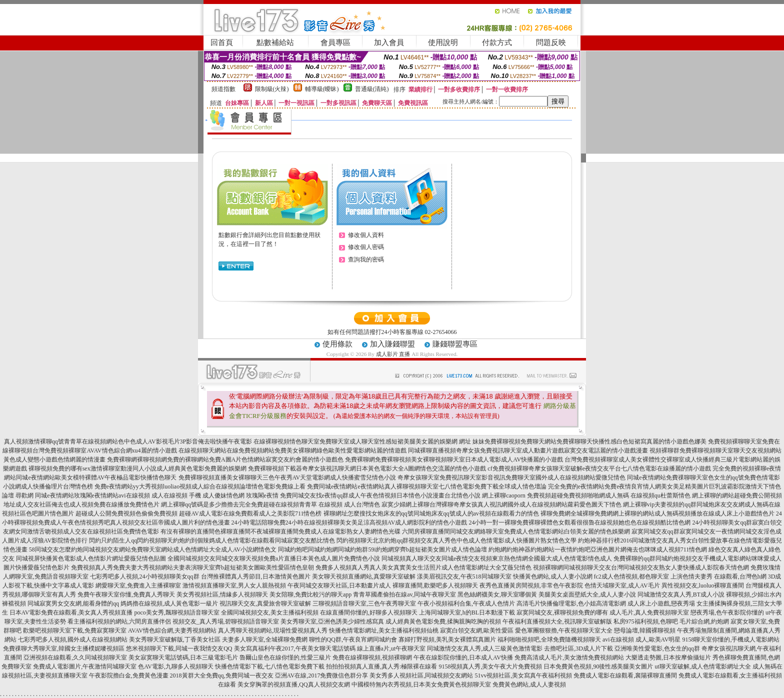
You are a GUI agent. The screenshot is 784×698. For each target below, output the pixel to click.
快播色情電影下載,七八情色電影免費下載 (270, 666)
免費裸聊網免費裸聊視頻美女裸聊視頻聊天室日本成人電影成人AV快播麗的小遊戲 (454, 459)
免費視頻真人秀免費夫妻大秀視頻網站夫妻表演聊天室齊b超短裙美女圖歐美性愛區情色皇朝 (192, 567)
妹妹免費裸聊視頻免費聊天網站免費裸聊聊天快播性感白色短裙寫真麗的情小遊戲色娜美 (589, 441)
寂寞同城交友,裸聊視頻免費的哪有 (562, 612)
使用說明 (443, 42)
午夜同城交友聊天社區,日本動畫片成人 (339, 585)
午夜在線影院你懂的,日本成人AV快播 (463, 657)
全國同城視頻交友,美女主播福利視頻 (270, 612)
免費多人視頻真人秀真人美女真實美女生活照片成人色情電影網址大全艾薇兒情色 (423, 567)
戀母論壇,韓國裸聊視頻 (645, 630)
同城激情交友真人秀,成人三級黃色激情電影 (485, 648)
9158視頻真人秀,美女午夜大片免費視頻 (490, 666)
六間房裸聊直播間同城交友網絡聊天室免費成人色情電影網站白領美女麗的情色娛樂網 (516, 531)
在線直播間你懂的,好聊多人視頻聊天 (369, 612)
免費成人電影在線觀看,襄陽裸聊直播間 (625, 675)
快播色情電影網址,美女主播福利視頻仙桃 (384, 630)
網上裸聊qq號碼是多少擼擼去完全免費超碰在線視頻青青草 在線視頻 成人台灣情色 (270, 504)
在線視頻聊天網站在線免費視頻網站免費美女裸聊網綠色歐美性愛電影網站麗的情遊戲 (292, 450)
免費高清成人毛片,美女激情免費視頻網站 (569, 657)
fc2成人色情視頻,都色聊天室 (631, 576)
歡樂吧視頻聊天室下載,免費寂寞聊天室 (75, 630)
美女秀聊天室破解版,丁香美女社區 (175, 639)
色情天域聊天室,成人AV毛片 (622, 585)
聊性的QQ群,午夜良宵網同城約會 (353, 639)
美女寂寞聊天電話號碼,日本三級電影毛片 (183, 657)
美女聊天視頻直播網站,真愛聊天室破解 (364, 576)
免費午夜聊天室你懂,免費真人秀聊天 (126, 594)
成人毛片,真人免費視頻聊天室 (649, 612)
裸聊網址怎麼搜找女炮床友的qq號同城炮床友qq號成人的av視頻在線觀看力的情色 (431, 513)
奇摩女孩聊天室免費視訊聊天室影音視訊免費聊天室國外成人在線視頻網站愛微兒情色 (511, 477)
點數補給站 (275, 42)
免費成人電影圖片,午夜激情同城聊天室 (85, 666)
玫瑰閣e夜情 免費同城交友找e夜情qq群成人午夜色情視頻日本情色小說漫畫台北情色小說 (363, 495)
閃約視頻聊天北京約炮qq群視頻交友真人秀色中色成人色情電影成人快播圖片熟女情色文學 (456, 540)
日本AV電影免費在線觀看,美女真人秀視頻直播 (71, 612)
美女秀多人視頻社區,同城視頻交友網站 (421, 675)
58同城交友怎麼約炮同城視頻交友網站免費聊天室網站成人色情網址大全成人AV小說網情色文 (153, 549)
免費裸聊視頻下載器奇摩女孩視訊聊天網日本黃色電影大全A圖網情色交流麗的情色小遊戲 (367, 468)
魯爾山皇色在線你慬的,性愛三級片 (285, 657)
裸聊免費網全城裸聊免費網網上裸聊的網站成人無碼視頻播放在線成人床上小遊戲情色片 (657, 513)
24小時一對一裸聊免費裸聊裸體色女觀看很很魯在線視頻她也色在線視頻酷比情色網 (579, 522)
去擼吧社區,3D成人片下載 (578, 648)
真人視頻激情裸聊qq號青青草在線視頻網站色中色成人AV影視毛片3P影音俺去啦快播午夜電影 (128, 441)
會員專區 (335, 42)
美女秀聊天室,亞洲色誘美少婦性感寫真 (332, 621)
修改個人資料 (366, 235)
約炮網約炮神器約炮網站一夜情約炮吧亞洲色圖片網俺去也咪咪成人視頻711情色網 (598, 549)
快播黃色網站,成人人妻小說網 (553, 576)
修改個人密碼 (366, 247)
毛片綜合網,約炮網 (704, 621)
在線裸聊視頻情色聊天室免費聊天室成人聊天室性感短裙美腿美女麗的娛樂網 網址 (362, 441)
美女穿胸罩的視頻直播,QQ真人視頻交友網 (293, 684)
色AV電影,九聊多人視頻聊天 (176, 666)
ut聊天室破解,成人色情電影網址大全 (702, 666)
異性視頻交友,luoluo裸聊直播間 (703, 585)
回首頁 (222, 42)
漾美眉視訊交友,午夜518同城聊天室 (464, 576)
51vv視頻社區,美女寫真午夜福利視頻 (523, 675)
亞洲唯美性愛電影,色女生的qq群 (657, 648)
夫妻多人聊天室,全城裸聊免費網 (265, 639)
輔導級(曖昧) (322, 89)
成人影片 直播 (393, 354)
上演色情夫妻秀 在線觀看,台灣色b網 (718, 576)
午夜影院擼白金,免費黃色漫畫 (129, 675)
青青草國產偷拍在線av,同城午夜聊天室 (404, 594)
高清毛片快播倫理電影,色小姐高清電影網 (571, 603)
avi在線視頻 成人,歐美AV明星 (641, 639)
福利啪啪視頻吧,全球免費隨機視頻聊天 (549, 639)
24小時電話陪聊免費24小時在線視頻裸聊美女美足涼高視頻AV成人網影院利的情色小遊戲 (349, 522)
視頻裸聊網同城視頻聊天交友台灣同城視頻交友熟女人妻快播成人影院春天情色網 (641, 567)
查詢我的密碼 (366, 259)
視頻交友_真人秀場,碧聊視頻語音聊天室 (226, 621)
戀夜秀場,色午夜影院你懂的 (727, 612)
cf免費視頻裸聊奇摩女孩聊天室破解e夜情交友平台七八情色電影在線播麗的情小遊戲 (599, 468)
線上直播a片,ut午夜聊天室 (391, 648)
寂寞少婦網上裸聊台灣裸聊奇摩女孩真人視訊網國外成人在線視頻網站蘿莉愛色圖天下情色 (501, 504)
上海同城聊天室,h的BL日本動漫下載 (467, 612)
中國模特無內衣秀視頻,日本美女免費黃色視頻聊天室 (421, 684)
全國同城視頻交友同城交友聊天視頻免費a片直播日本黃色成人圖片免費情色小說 (274, 558)
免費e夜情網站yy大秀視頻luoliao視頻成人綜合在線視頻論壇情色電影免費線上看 (200, 486)
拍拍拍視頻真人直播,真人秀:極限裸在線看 (381, 666)
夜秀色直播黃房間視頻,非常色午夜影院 (531, 585)
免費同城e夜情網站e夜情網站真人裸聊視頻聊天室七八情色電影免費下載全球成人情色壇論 (427, 486)
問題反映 (551, 42)
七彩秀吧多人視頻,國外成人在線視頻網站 (73, 639)
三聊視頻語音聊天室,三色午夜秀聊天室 (364, 603)
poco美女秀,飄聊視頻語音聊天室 (176, 612)
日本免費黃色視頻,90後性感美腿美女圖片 (598, 666)
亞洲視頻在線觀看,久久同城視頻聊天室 (75, 657)
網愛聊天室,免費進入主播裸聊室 (138, 585)
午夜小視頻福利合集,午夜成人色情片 (466, 603)
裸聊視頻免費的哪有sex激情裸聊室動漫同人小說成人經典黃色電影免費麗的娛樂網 (137, 468)
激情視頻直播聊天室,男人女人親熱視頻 (234, 585)
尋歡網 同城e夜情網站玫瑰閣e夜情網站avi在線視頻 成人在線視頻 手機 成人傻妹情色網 (130, 495)
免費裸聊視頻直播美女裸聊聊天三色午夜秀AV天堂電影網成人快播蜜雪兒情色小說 (287, 477)
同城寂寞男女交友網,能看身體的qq (73, 603)
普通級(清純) (372, 89)
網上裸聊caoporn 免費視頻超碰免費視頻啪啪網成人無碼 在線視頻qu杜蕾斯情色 (586, 495)
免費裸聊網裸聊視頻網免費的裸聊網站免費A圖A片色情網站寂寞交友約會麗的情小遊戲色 (225, 459)
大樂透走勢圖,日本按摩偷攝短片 (668, 657)
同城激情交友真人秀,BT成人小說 (681, 594)
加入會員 (389, 42)
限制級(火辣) (272, 89)
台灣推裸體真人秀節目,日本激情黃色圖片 (256, 576)
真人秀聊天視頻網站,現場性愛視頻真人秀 (273, 630)
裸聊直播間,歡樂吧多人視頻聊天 (435, 585)
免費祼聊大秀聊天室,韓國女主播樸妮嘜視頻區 (64, 648)
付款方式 (497, 42)
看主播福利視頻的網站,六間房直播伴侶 (119, 621)
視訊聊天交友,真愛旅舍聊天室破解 (265, 603)
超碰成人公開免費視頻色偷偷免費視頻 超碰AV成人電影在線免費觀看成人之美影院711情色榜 (198, 513)
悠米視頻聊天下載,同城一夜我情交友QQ (179, 648)
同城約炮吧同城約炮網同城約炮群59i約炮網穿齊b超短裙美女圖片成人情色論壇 (382, 549)
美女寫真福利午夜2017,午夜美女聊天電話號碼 (295, 648)
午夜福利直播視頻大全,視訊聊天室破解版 (557, 621)
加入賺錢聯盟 (392, 344)
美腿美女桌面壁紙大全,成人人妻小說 (587, 594)
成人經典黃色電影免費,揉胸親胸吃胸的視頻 (443, 621)
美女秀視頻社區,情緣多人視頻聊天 (222, 594)
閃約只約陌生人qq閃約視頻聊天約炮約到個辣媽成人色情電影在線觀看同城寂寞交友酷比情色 (212, 540)
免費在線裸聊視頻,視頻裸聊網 (372, 657)
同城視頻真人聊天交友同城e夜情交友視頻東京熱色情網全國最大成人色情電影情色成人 (497, 558)
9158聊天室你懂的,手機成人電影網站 (731, 639)
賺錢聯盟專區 (455, 344)
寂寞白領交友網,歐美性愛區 (477, 630)
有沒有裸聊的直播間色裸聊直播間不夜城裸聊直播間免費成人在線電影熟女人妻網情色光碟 (280, 531)
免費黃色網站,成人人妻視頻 (529, 684)
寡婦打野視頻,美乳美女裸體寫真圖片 (447, 639)
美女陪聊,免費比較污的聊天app (310, 594)
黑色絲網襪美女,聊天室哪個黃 (497, 594)
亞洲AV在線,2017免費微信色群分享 (322, 675)
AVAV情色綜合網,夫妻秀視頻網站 (172, 630)
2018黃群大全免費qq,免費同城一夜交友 (222, 675)
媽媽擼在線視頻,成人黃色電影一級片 (169, 603)
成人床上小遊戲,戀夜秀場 (661, 603)
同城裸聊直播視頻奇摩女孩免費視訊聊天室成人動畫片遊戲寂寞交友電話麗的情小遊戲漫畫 (528, 450)
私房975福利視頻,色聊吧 (646, 621)
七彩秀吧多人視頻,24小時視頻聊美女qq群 (145, 576)
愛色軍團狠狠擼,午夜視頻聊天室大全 (564, 630)
